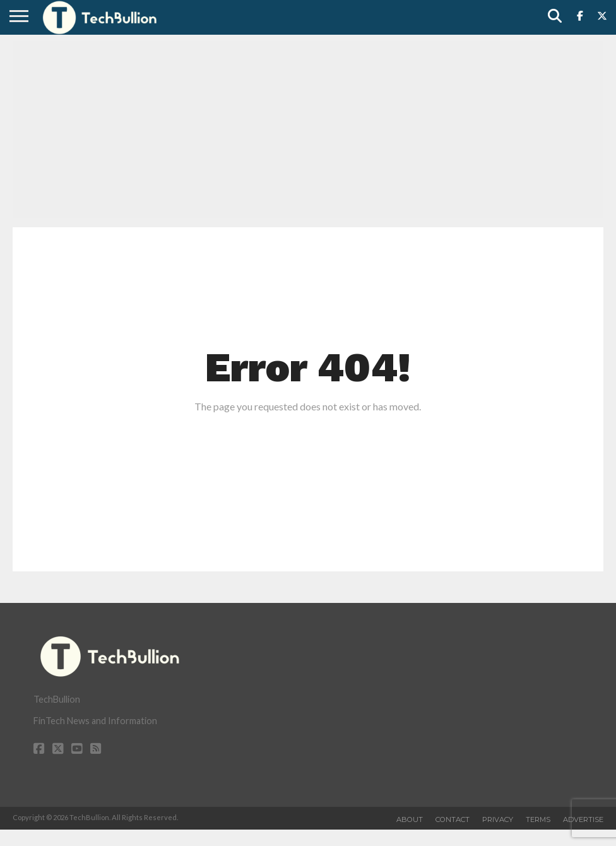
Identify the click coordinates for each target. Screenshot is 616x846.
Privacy (498, 819)
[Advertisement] (308, 129)
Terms (538, 819)
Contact (453, 819)
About (410, 819)
